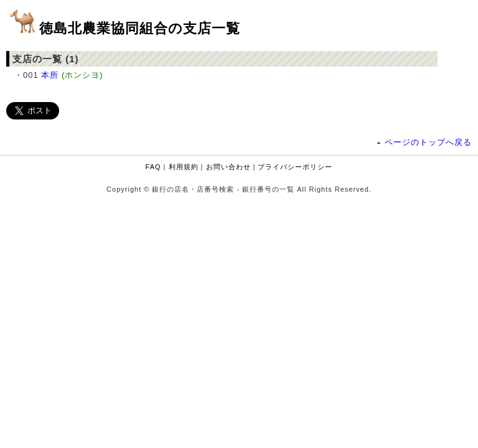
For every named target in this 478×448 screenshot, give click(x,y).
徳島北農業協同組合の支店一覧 (140, 28)
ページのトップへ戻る (428, 142)
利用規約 (184, 167)
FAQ (153, 167)
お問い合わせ (228, 167)
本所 (50, 75)
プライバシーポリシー (295, 167)
